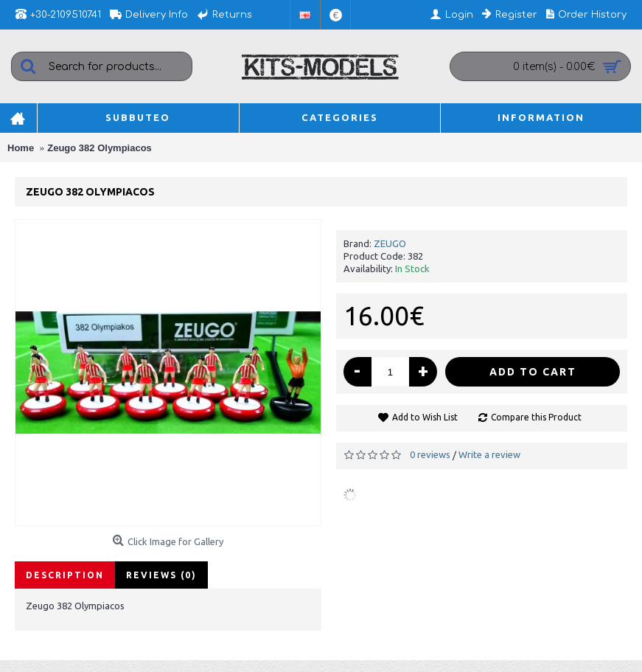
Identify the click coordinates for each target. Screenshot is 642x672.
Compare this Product (536, 417)
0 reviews (430, 454)
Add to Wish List (425, 417)
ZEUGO (390, 243)
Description (65, 575)
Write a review (489, 454)
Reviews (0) (161, 575)
